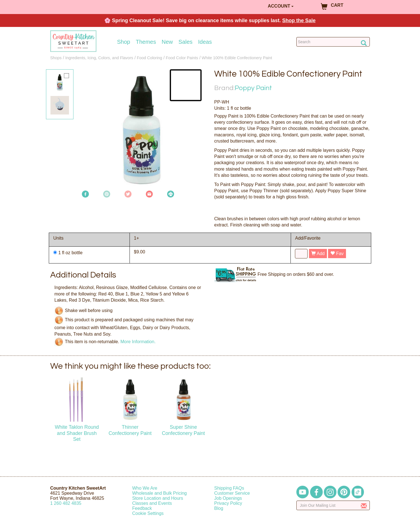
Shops (56, 58)
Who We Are (145, 488)
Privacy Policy (228, 503)
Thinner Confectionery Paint (130, 430)
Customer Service (232, 493)
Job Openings (228, 498)
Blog (219, 508)
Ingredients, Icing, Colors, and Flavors (99, 58)
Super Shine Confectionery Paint (183, 430)
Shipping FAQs (229, 488)
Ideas (205, 42)
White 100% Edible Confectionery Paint (237, 58)
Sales (186, 42)
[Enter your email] (333, 505)
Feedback (142, 508)
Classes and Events (152, 503)
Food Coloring (149, 58)
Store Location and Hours (158, 498)
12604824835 (66, 503)
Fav (337, 254)
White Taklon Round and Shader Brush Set (77, 433)
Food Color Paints (182, 58)
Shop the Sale (299, 20)
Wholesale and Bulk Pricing (160, 493)
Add (318, 254)
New (167, 42)
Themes (146, 42)
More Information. (138, 342)
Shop (124, 42)
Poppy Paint (253, 88)
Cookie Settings (148, 513)
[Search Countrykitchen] (333, 42)
